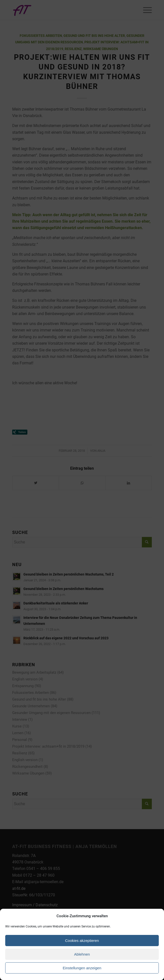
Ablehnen (82, 954)
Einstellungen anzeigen (82, 968)
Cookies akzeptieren (82, 941)
